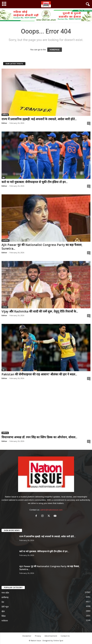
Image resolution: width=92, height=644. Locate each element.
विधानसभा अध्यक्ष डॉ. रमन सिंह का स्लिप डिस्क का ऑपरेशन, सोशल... (39, 437)
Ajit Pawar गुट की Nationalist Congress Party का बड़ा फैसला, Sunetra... (42, 247)
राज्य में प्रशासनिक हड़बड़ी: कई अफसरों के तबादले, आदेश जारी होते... (39, 119)
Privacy (38, 636)
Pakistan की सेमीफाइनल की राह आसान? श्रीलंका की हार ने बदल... (39, 374)
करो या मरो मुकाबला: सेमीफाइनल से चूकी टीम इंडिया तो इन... (35, 182)
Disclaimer (27, 636)
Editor (4, 123)
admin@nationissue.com (51, 510)
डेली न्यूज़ (5, 607)
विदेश (4, 616)
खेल (4, 178)
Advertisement (51, 636)
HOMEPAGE (54, 50)
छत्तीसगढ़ (5, 115)
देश (3, 602)
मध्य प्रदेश (5, 593)
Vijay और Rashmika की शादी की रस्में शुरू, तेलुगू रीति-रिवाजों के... (40, 311)
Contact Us (65, 636)
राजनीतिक (5, 240)
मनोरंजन (5, 307)
